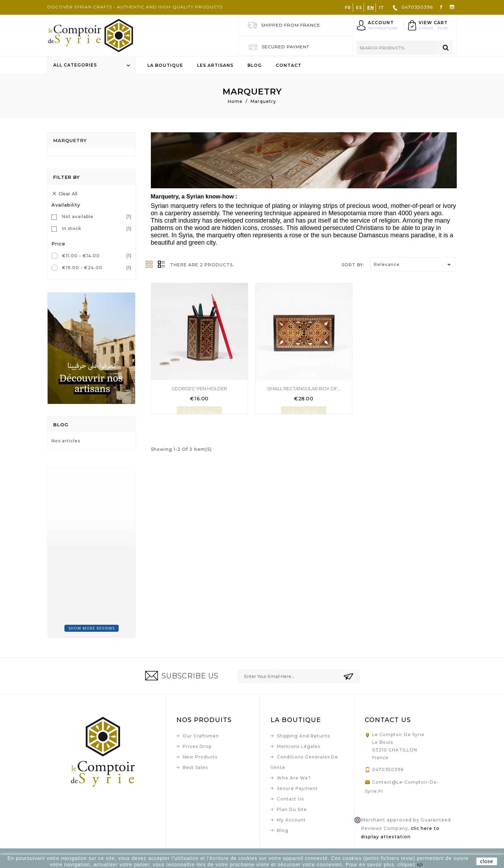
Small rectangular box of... (304, 388)
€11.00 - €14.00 (97, 256)
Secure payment (297, 788)
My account (291, 820)
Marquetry (70, 140)
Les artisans (215, 65)
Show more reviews (92, 628)
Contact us (290, 799)
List (161, 264)
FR (348, 8)
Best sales (195, 767)
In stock (97, 229)
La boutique (165, 65)
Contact (289, 65)
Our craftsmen (201, 736)
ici (420, 864)
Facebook (441, 6)
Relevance (414, 265)
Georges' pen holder (199, 388)
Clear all (64, 194)
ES (359, 8)
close (487, 861)
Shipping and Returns (303, 736)
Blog (255, 65)
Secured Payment (286, 47)
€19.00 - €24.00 (97, 268)
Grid (149, 264)
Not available (97, 217)
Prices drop (197, 746)
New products (200, 757)
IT (381, 8)
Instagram (452, 6)
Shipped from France (291, 25)
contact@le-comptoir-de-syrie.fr (402, 787)
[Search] (404, 48)
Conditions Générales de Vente (304, 762)
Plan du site (292, 809)
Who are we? (294, 778)
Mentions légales (299, 746)
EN (370, 8)
